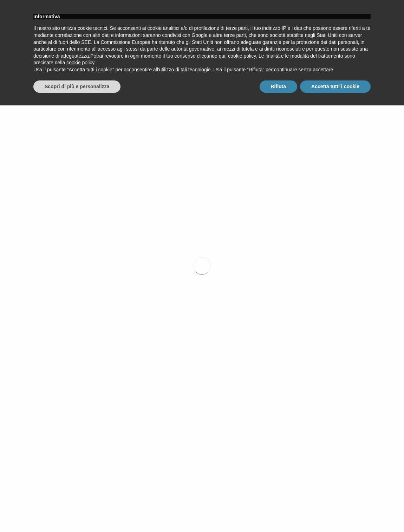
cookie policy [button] (242, 482)
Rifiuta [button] (279, 513)
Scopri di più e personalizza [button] (77, 513)
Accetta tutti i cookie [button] (335, 513)
